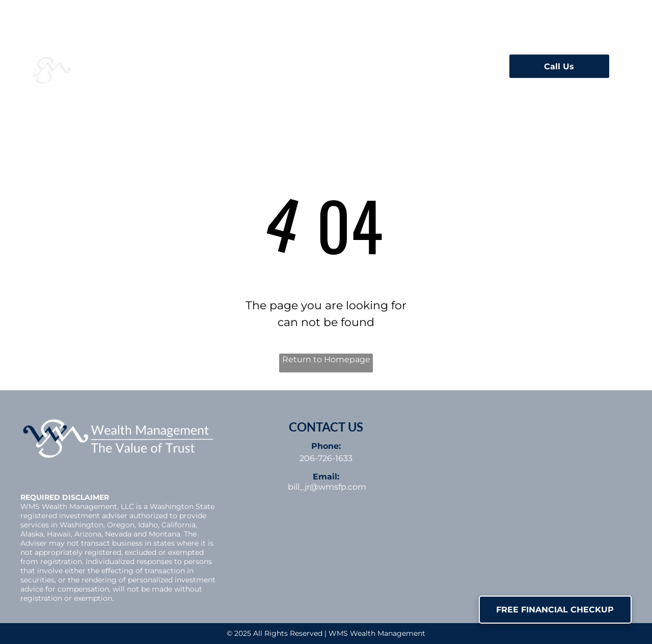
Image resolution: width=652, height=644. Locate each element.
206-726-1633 (326, 458)
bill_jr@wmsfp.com (327, 487)
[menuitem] (222, 63)
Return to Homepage (326, 359)
